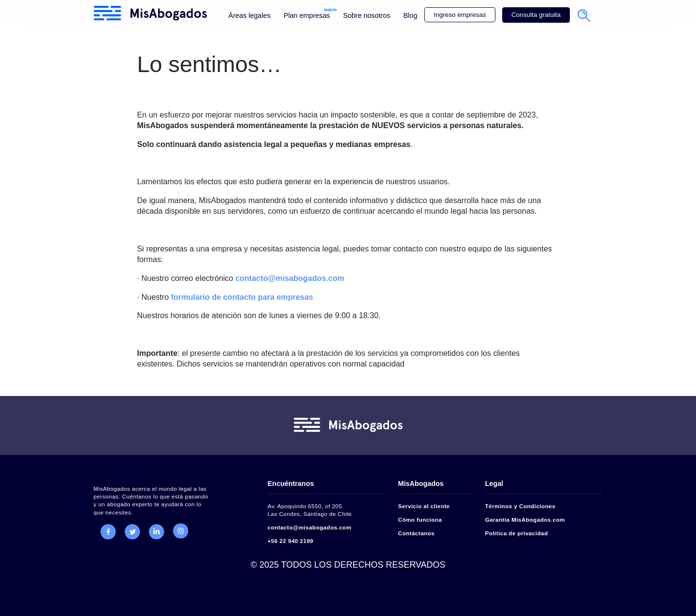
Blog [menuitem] (410, 15)
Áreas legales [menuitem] (250, 15)
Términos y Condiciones (521, 506)
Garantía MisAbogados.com (525, 520)
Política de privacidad (517, 533)
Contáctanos (417, 533)
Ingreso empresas (460, 15)
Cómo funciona (420, 520)
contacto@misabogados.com (290, 278)
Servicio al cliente (424, 506)
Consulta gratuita (536, 15)
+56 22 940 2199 (291, 541)
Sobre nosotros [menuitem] (367, 15)
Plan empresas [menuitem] (307, 15)
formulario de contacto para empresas (242, 297)
